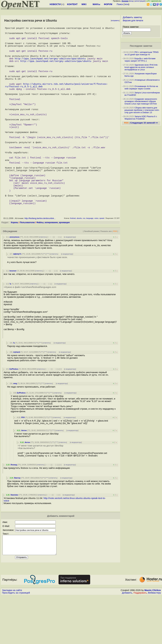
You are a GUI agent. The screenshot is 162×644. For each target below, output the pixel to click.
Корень (15, 267)
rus (84, 263)
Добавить (127, 641)
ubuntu (79, 263)
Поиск (120, 4)
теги (126, 4)
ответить (43, 281)
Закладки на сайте (12, 638)
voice (96, 263)
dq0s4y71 (17, 298)
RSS (115, 276)
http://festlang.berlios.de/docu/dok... (40, 263)
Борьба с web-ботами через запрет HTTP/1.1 (140, 60)
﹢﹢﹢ (51, 281)
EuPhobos (14, 413)
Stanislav (14, 539)
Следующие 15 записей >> (144, 123)
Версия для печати (133, 20)
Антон (24, 475)
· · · (56, 281)
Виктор (17, 522)
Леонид (14, 509)
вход (131, 1)
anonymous (14, 281)
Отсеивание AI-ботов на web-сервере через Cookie (141, 87)
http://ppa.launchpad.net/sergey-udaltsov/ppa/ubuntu (50, 67)
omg (15, 428)
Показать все (106, 276)
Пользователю (27, 267)
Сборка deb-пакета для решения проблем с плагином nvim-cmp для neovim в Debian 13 (142, 110)
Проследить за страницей (16, 641)
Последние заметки (141, 46)
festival (73, 263)
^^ (44, 298)
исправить (115, 21)
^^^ (48, 298)
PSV (23, 462)
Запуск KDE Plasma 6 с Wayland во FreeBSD (141, 118)
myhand (17, 396)
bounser (13, 315)
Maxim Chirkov (153, 638)
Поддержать (140, 641)
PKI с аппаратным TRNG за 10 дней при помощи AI (142, 53)
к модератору (70, 281)
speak (102, 263)
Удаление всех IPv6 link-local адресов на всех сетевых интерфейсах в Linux (141, 67)
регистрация (140, 1)
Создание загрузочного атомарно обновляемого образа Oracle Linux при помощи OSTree (141, 101)
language (90, 263)
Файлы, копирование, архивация (53, 267)
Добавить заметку (132, 17)
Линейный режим (91, 276)
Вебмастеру (154, 641)
